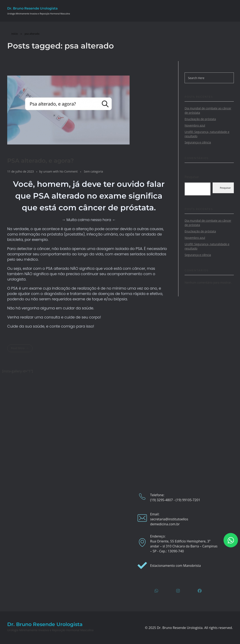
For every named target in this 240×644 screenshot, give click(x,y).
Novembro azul (195, 125)
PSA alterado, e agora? (40, 161)
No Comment (69, 171)
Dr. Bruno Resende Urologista (32, 8)
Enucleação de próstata (200, 119)
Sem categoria (93, 171)
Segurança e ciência (198, 142)
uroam (48, 171)
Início (15, 34)
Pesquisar (192, 177)
